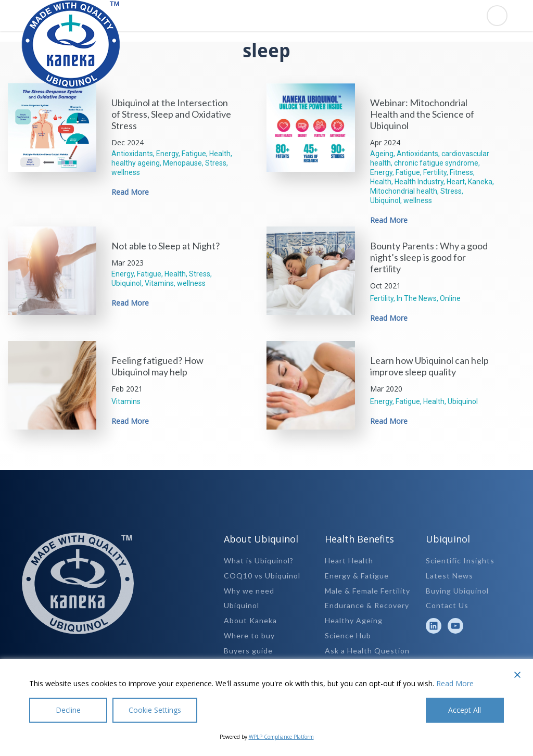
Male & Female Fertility (367, 591)
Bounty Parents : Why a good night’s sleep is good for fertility (429, 257)
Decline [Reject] (68, 710)
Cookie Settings (155, 710)
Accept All (465, 710)
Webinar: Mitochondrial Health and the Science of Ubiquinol (422, 114)
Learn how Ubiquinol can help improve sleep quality (429, 366)
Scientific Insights (460, 560)
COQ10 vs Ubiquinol (262, 576)
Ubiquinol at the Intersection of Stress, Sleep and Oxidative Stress (171, 114)
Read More (130, 192)
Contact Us (447, 605)
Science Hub (348, 635)
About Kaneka (250, 620)
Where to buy (249, 635)
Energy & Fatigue (357, 576)
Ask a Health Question (367, 651)
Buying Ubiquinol (457, 591)
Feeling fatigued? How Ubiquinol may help (157, 366)
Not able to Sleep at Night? (166, 246)
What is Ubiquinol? (259, 560)
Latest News (449, 576)
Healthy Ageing (354, 620)
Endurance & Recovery (367, 605)
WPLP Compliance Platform (281, 737)
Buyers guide (248, 651)
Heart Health (349, 560)
